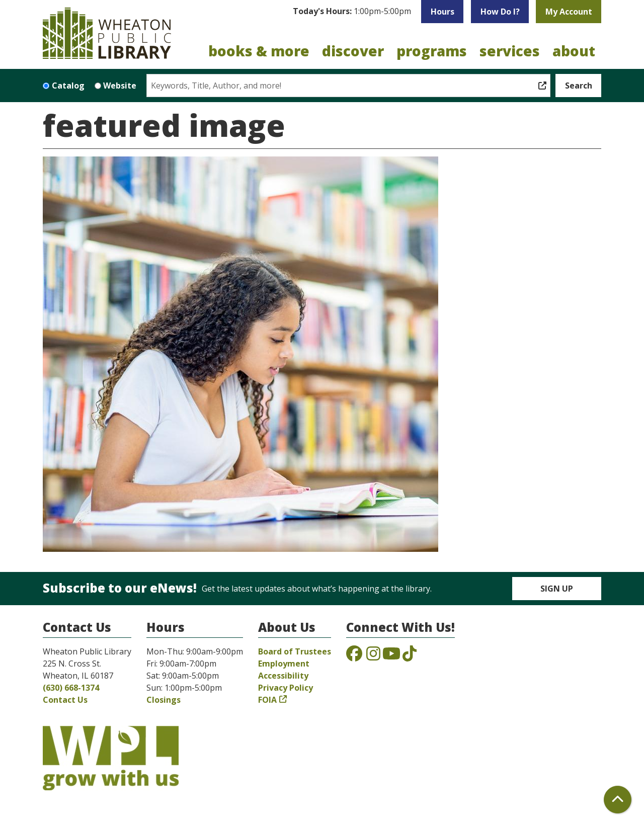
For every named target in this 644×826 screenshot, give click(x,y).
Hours (442, 12)
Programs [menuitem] (432, 51)
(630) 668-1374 (71, 688)
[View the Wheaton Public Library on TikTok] (410, 656)
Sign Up (557, 589)
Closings (164, 700)
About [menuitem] (574, 51)
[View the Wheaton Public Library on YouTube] (391, 656)
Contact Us (65, 700)
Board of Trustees (295, 651)
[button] (352, 12)
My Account (569, 12)
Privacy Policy (286, 688)
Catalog (68, 86)
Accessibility (283, 676)
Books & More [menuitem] (259, 51)
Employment (284, 664)
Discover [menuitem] (353, 51)
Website (120, 86)
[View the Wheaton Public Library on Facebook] (354, 656)
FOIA (267, 700)
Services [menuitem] (510, 51)
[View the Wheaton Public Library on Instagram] (373, 656)
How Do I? (500, 12)
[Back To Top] (618, 800)
